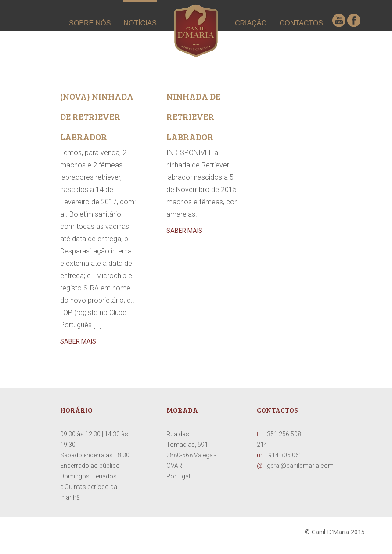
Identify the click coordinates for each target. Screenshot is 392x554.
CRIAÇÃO (251, 23)
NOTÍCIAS (140, 23)
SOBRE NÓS (90, 23)
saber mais (78, 341)
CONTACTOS (301, 23)
